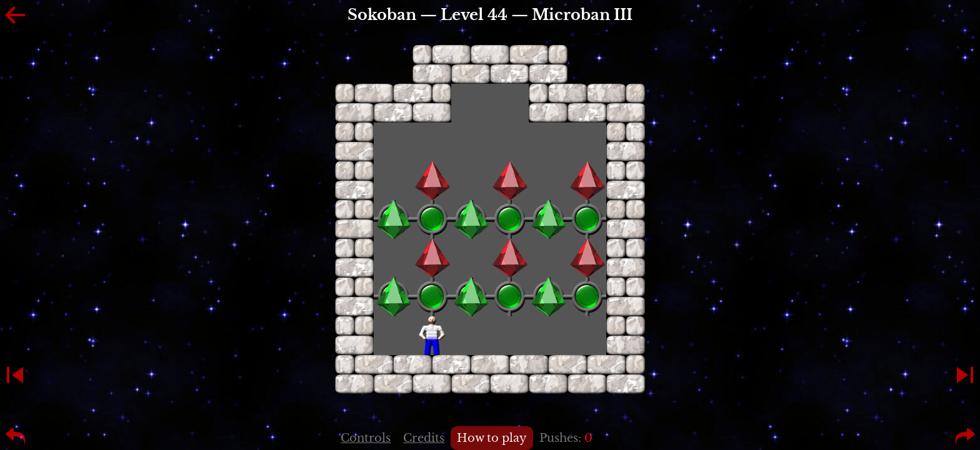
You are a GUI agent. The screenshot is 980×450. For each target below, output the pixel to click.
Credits (424, 438)
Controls (366, 438)
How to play (492, 438)
